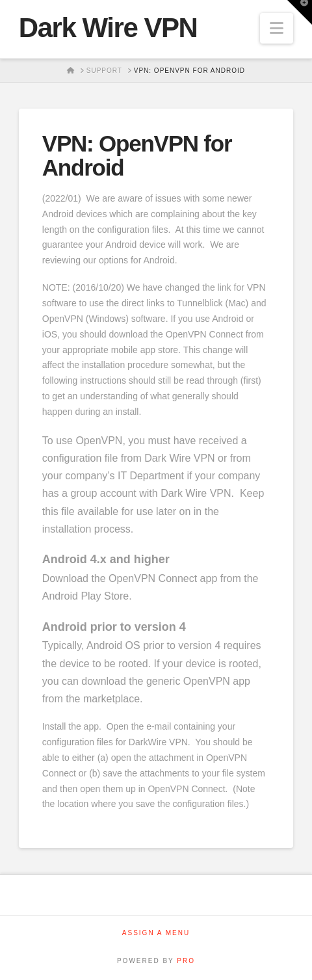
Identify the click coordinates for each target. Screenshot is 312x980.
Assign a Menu (156, 933)
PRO (186, 961)
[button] (277, 28)
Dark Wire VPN (108, 28)
